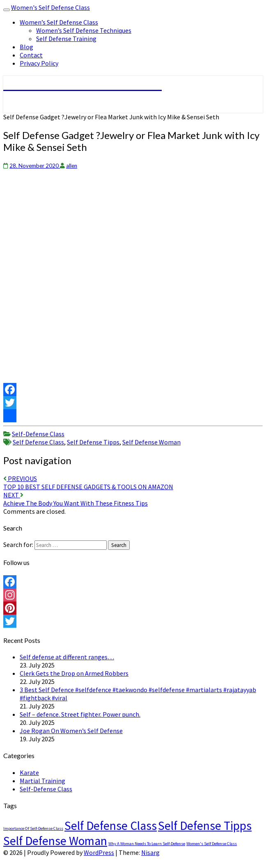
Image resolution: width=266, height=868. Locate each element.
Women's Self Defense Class (50, 7)
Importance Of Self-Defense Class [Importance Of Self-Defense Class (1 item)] (33, 828)
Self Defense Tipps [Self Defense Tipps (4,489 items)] (205, 826)
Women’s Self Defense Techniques (84, 30)
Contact (31, 55)
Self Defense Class (38, 442)
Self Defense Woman (151, 442)
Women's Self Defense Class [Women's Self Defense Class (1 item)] (212, 844)
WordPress (99, 852)
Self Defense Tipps (93, 442)
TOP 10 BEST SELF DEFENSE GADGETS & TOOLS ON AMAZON (88, 483)
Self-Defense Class (38, 434)
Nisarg (150, 852)
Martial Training (42, 781)
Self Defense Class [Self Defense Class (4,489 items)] (111, 826)
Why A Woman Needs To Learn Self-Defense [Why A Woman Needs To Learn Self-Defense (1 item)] (147, 844)
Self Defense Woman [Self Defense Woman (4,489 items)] (55, 841)
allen (72, 166)
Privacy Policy (39, 63)
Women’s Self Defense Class (59, 22)
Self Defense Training (66, 39)
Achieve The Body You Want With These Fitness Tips (76, 499)
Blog (26, 47)
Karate (29, 772)
